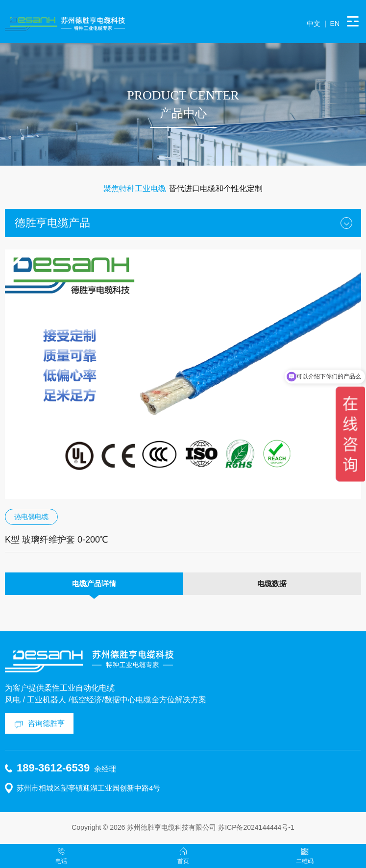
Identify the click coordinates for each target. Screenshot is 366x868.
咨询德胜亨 (46, 723)
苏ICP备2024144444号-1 (256, 827)
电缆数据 (272, 583)
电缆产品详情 (94, 583)
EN (335, 24)
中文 (314, 24)
